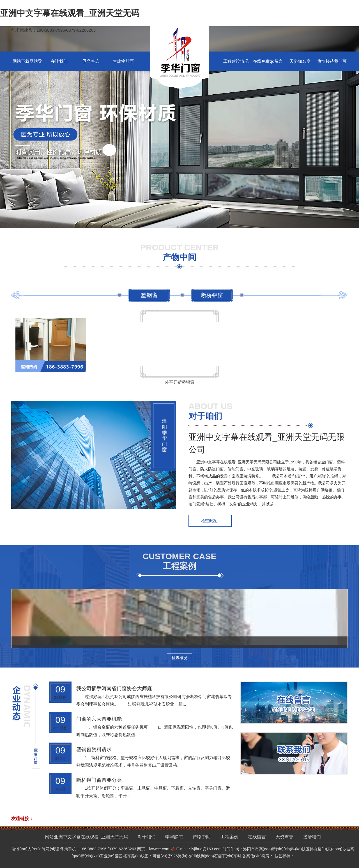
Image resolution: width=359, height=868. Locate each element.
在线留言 (257, 837)
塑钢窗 (149, 295)
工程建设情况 (236, 61)
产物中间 (202, 837)
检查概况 (179, 658)
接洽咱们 (312, 837)
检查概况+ (210, 521)
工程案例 (229, 837)
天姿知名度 (300, 61)
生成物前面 (123, 61)
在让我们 (59, 61)
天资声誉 (284, 837)
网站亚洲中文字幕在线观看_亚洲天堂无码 (87, 837)
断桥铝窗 (212, 295)
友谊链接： (22, 819)
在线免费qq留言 (268, 61)
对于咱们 (147, 837)
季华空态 (91, 61)
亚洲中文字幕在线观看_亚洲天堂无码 (70, 13)
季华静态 (174, 837)
